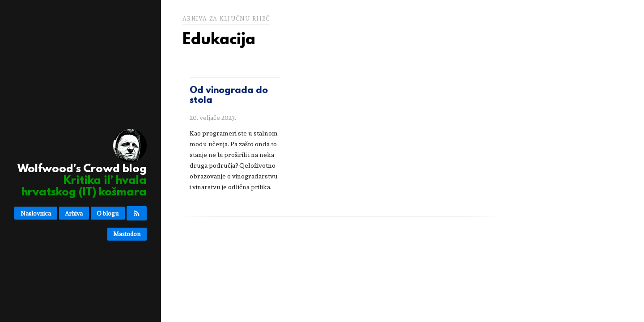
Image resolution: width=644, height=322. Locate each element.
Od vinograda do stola (229, 96)
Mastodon (127, 234)
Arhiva (74, 213)
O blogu (108, 213)
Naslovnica (36, 213)
